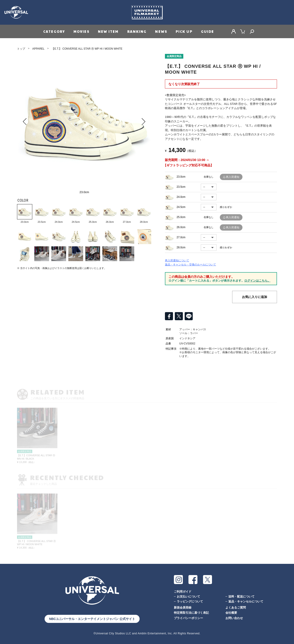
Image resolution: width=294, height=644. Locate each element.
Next (144, 121)
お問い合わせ (234, 618)
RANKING (137, 31)
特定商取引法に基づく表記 (191, 613)
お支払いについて (188, 597)
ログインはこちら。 (257, 281)
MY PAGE (233, 31)
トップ (21, 49)
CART (243, 31)
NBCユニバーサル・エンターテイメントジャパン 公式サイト (92, 619)
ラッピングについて (190, 601)
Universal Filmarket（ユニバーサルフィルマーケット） (147, 12)
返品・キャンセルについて (246, 601)
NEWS (161, 31)
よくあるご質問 (236, 608)
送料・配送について (241, 597)
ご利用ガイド (183, 592)
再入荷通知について (177, 260)
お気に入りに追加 (255, 297)
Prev (25, 121)
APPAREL (38, 49)
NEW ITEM (108, 31)
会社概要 (231, 613)
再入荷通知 (233, 177)
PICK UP (184, 31)
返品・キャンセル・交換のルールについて (190, 265)
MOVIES (81, 31)
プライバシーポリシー (188, 618)
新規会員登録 (183, 608)
